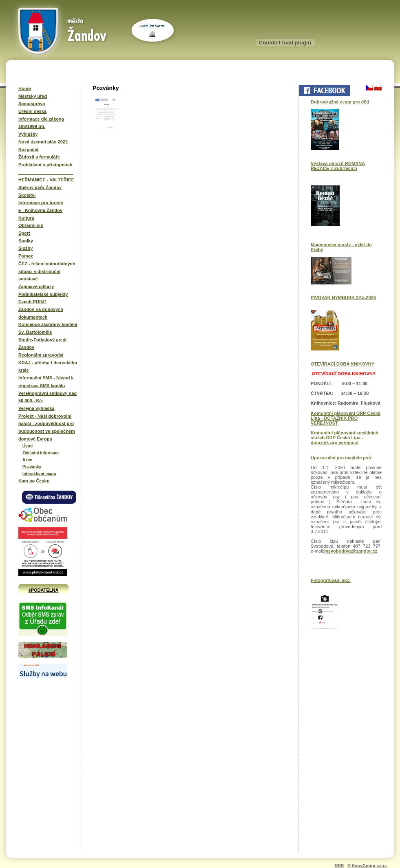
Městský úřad (33, 96)
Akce (27, 460)
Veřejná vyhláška (36, 408)
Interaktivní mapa (39, 474)
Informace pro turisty (41, 203)
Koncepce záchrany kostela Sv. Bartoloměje (48, 328)
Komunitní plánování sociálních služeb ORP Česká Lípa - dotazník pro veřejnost (345, 438)
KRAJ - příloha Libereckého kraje (48, 367)
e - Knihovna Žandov (40, 210)
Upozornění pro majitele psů (341, 458)
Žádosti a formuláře (39, 157)
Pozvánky (32, 467)
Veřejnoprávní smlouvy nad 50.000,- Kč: (48, 397)
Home (25, 88)
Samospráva (32, 104)
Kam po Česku (34, 481)
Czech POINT (32, 302)
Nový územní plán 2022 (43, 142)
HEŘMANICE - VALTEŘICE (46, 180)
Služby (25, 248)
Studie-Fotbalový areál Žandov (42, 344)
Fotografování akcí (331, 580)
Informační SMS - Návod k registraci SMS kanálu (46, 382)
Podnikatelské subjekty (43, 294)
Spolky (26, 241)
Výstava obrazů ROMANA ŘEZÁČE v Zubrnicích (338, 166)
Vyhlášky (28, 134)
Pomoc (26, 256)
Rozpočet (29, 150)
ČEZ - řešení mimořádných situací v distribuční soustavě (47, 271)
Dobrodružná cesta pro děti (340, 102)
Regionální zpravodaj (41, 355)
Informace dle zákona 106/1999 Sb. (41, 123)
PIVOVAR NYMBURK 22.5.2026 (343, 297)
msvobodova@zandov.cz (351, 551)
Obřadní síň (31, 225)
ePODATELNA (44, 590)
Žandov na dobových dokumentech (41, 313)
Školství (27, 195)
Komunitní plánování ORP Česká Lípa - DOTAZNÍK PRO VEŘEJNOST (346, 418)
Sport (24, 233)
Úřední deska (32, 111)
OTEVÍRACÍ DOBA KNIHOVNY (343, 364)
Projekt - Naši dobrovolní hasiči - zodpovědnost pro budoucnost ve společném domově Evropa (47, 427)
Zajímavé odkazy (36, 286)
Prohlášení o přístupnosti (45, 165)
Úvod (28, 446)
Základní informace (41, 453)
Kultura (26, 218)
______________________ (46, 172)
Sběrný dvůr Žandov (40, 187)
